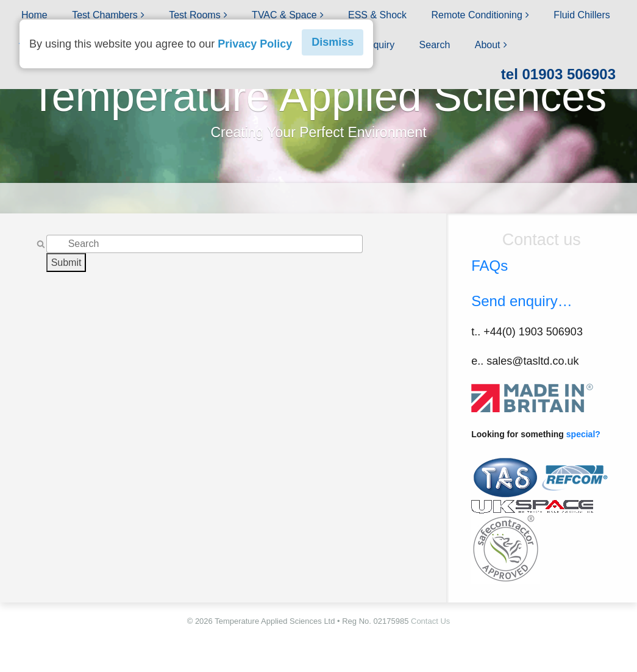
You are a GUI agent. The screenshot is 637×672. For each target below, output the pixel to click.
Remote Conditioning (476, 15)
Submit (66, 263)
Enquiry (378, 45)
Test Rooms (194, 15)
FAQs (489, 266)
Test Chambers (105, 15)
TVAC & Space (284, 15)
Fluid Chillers (582, 15)
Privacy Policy (255, 44)
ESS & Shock (377, 15)
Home (34, 15)
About (488, 45)
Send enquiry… (521, 301)
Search (435, 45)
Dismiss (333, 42)
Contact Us (430, 621)
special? (583, 434)
